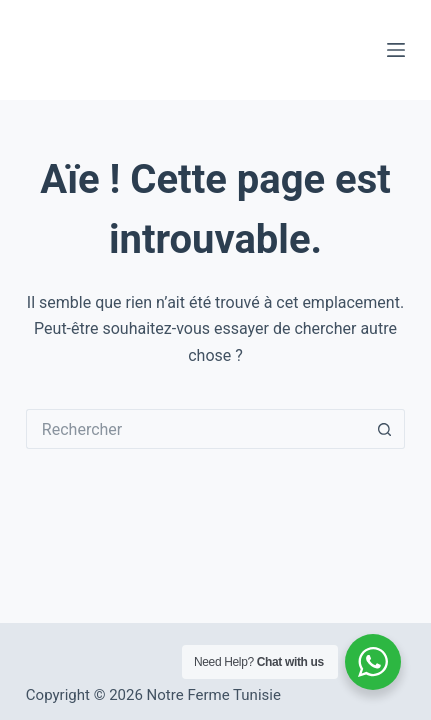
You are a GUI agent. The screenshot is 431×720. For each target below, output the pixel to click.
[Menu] (396, 50)
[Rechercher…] (195, 429)
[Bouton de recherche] (385, 429)
